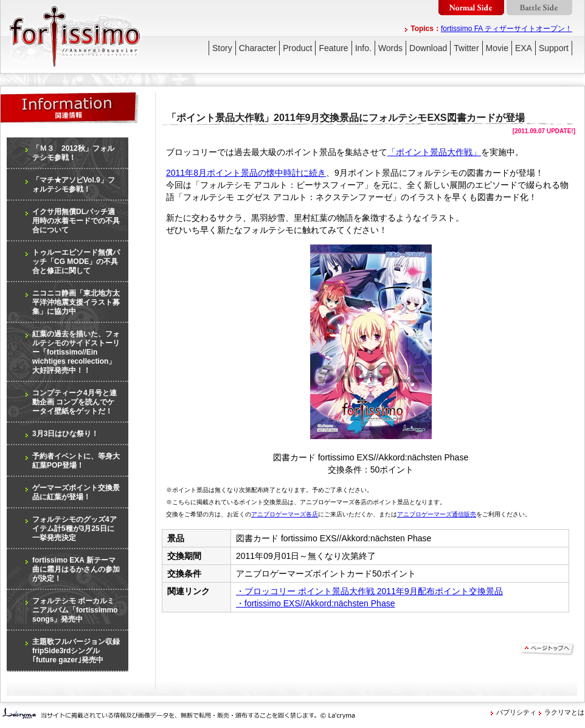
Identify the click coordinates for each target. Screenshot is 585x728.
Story (222, 48)
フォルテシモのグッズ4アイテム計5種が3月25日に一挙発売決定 (74, 529)
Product (297, 48)
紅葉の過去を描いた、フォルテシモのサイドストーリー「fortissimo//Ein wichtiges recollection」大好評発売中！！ (76, 352)
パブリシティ (516, 712)
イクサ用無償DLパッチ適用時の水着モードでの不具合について (76, 221)
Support (554, 48)
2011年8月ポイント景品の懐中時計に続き (246, 173)
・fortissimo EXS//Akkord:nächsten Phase (315, 603)
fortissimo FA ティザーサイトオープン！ (507, 29)
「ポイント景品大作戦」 (434, 152)
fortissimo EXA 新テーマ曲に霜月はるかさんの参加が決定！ (76, 569)
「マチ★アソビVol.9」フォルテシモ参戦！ (74, 185)
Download (428, 48)
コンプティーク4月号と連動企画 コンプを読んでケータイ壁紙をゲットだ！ (74, 402)
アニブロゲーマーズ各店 (285, 514)
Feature (333, 48)
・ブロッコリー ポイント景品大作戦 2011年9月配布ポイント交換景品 (369, 591)
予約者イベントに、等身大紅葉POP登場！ (76, 461)
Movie (497, 48)
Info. (363, 48)
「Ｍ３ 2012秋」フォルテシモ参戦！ (73, 153)
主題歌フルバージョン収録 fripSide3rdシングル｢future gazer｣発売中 (76, 651)
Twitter (466, 48)
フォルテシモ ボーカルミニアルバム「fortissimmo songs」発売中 (75, 610)
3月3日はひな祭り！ (65, 434)
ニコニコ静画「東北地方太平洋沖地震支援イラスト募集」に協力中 (76, 302)
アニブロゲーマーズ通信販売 (437, 514)
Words (390, 48)
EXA (524, 48)
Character (258, 48)
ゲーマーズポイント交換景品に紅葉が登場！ (76, 492)
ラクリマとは (564, 712)
